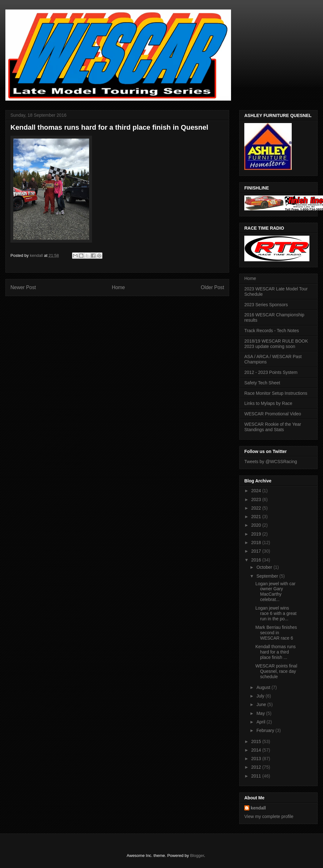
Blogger (197, 856)
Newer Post (23, 287)
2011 (257, 776)
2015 (257, 741)
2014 (257, 750)
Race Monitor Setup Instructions (276, 393)
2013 (257, 759)
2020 (257, 525)
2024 (257, 491)
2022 (257, 508)
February (266, 730)
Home (119, 287)
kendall (258, 808)
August (264, 687)
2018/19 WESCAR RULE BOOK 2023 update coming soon (276, 344)
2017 (257, 551)
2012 (257, 767)
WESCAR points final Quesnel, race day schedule (276, 671)
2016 (257, 560)
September (268, 576)
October (265, 567)
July (261, 696)
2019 (257, 534)
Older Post (212, 287)
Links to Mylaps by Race (268, 403)
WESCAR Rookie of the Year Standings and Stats (273, 427)
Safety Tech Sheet (262, 383)
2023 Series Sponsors (266, 305)
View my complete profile (269, 816)
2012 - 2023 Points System (271, 372)
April (261, 722)
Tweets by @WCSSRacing (271, 462)
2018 (257, 542)
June (262, 704)
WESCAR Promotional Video (273, 414)
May (261, 713)
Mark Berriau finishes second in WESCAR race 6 (276, 633)
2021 (257, 517)
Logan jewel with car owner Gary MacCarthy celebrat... (275, 592)
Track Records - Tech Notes (272, 331)
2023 (257, 499)
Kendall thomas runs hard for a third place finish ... (276, 652)
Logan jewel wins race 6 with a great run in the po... (276, 613)
